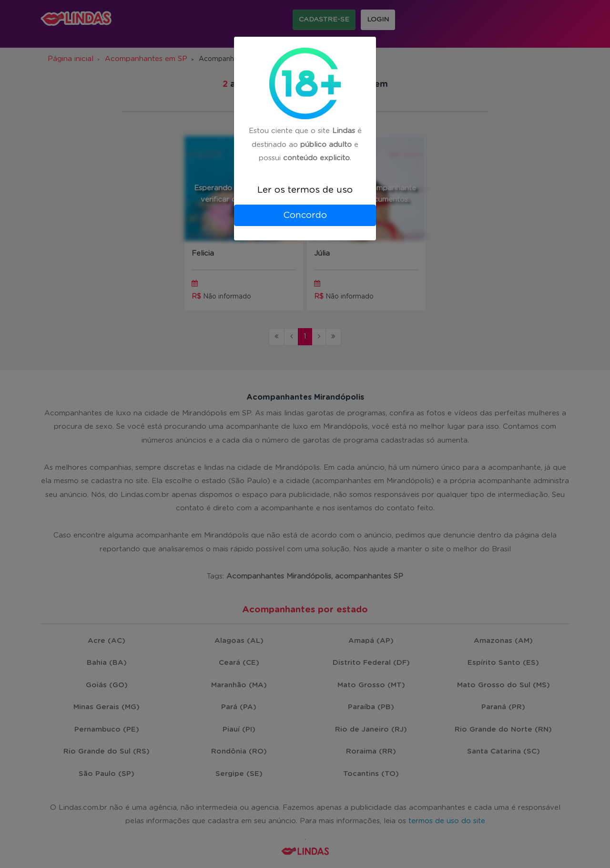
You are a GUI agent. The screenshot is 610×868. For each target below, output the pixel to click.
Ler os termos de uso (305, 190)
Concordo (305, 215)
